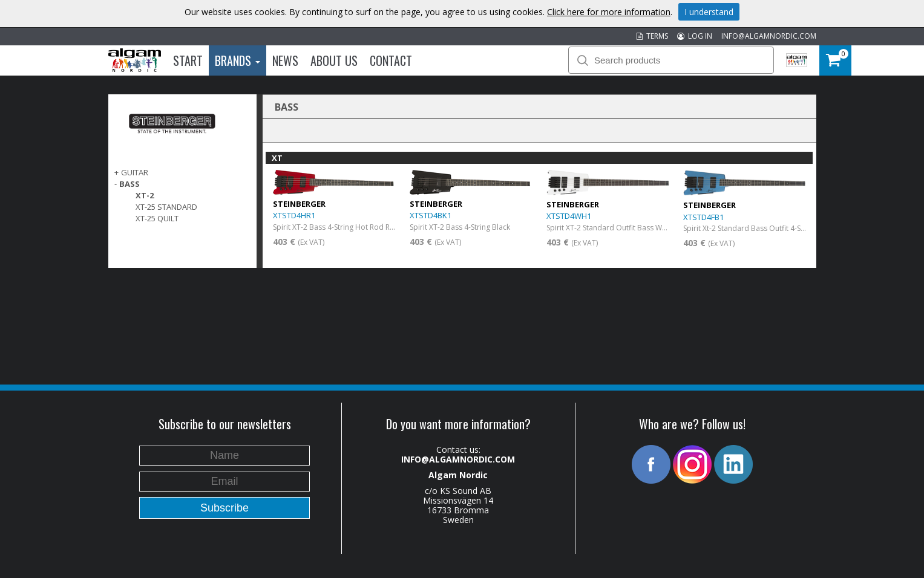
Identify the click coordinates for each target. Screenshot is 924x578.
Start (188, 60)
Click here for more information (609, 12)
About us (334, 60)
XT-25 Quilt (157, 218)
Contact (391, 60)
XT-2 (145, 195)
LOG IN (695, 36)
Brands (238, 60)
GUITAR (135, 172)
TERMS (652, 36)
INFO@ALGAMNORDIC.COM (769, 36)
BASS (129, 184)
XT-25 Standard (166, 207)
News (285, 60)
